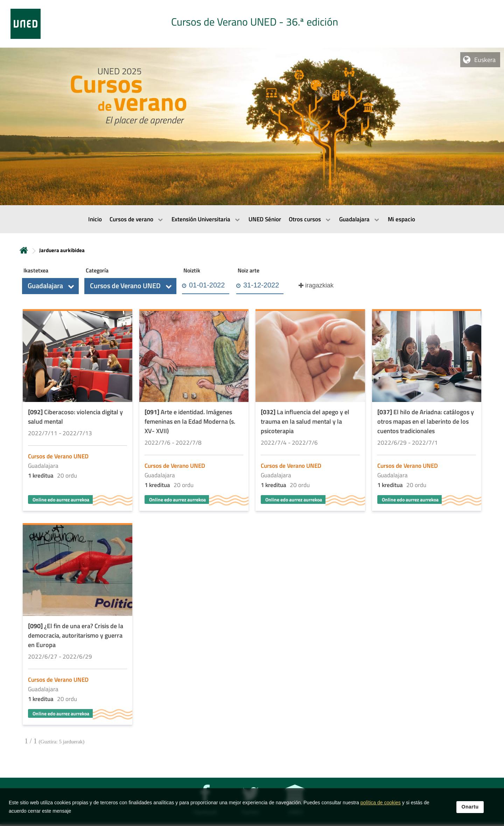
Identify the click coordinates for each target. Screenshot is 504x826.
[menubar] (252, 219)
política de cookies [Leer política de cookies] (381, 803)
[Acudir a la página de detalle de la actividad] (78, 411)
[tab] (252, 24)
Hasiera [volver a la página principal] (24, 250)
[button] (50, 286)
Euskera (485, 60)
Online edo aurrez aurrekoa (61, 499)
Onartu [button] (470, 807)
